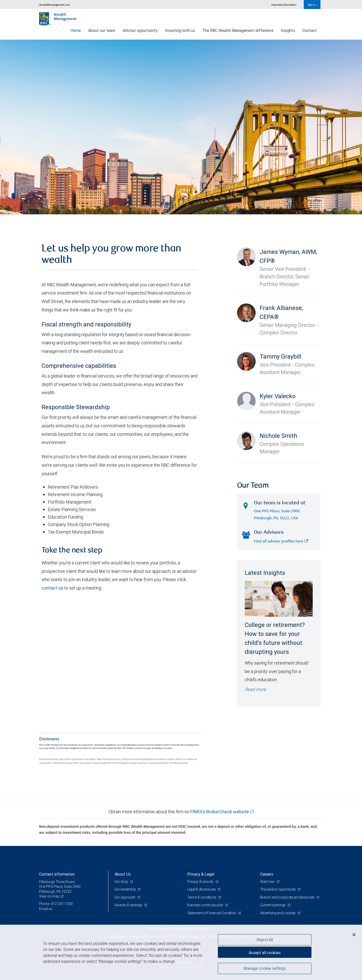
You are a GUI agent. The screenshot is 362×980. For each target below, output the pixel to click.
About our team (102, 30)
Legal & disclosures (202, 889)
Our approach (125, 897)
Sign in (313, 5)
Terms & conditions (202, 897)
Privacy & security (201, 882)
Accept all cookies (265, 953)
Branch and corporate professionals (288, 897)
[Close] (354, 935)
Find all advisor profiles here (281, 542)
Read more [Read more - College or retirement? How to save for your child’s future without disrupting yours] (255, 689)
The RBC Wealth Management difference (238, 30)
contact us (52, 588)
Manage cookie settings (265, 968)
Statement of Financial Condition (212, 913)
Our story (122, 882)
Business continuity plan (206, 905)
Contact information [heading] (57, 874)
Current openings (273, 905)
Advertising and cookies (278, 913)
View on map (49, 896)
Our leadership (126, 889)
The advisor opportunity (278, 889)
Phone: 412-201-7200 (56, 904)
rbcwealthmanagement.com (54, 5)
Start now (268, 882)
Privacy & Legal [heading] (201, 874)
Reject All (265, 940)
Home (76, 30)
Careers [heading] (267, 874)
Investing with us (180, 30)
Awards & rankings (129, 905)
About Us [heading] (123, 874)
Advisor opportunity (140, 30)
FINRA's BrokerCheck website (220, 812)
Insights (288, 30)
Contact (310, 30)
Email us (46, 909)
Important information (284, 5)
